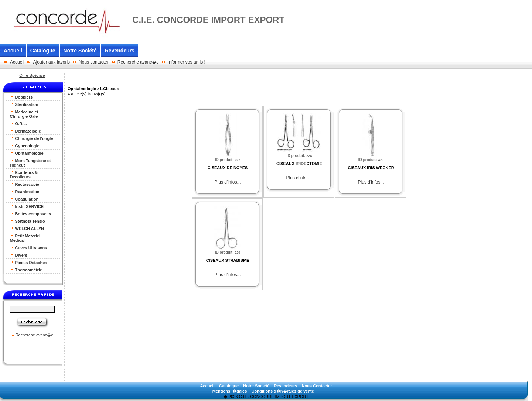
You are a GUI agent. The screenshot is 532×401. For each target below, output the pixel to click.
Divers (19, 255)
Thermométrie (26, 270)
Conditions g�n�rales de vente (283, 391)
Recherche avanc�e (138, 62)
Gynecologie (25, 146)
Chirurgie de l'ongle (32, 138)
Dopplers (21, 97)
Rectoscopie (25, 184)
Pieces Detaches (29, 262)
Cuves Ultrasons (29, 248)
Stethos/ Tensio (28, 221)
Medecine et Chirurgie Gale (24, 114)
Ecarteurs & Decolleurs (24, 174)
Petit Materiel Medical (25, 238)
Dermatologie (25, 131)
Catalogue (43, 51)
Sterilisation (24, 104)
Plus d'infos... (228, 182)
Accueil (13, 51)
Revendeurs (120, 51)
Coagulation (24, 199)
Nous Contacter (317, 386)
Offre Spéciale (32, 75)
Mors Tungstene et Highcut (30, 163)
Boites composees (30, 214)
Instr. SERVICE (27, 206)
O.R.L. (18, 124)
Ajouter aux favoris (52, 62)
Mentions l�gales (230, 391)
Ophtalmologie (27, 153)
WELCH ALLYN (27, 228)
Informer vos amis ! (187, 62)
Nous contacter (94, 62)
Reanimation (25, 191)
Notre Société (80, 51)
